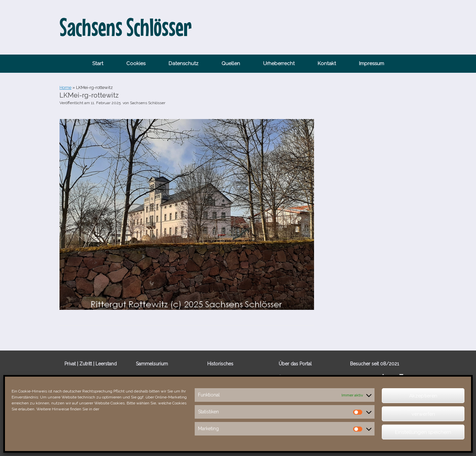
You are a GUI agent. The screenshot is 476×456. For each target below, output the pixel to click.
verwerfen (423, 414)
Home (65, 87)
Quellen (231, 63)
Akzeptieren (423, 396)
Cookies (136, 63)
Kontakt (327, 63)
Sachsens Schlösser (148, 103)
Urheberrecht (279, 63)
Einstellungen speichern (423, 432)
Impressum (372, 63)
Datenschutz (183, 63)
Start (98, 63)
